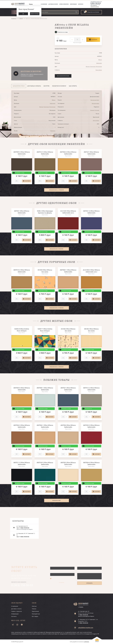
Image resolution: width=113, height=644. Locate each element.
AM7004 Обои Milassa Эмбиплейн (68, 426)
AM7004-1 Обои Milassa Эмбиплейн (68, 271)
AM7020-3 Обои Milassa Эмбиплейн (91, 426)
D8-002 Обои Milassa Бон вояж (91, 330)
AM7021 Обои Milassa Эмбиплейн (22, 212)
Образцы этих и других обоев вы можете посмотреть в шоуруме (32, 75)
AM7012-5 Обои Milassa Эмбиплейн (45, 153)
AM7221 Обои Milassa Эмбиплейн (91, 153)
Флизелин (53, 131)
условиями (62, 582)
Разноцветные (36, 614)
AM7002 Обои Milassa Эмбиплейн (68, 463)
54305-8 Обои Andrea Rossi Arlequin (22, 330)
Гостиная (97, 110)
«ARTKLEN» (87, 642)
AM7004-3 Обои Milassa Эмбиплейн (22, 426)
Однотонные (99, 67)
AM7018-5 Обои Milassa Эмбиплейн (45, 463)
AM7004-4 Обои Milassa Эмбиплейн (91, 463)
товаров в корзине (93, 12)
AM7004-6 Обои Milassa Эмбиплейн (68, 153)
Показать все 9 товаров (56, 249)
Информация (73, 4)
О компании (44, 4)
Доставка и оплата (53, 4)
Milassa (100, 60)
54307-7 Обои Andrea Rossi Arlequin (45, 330)
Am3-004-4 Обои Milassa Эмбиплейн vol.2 (91, 271)
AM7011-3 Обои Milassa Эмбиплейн (22, 463)
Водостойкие (99, 70)
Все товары (35, 616)
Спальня (92, 110)
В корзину (93, 40)
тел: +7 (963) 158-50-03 (23, 528)
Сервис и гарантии (64, 4)
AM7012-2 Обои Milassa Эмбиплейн (91, 389)
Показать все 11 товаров (57, 367)
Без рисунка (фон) (95, 100)
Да (23, 14)
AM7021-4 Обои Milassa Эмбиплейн (91, 212)
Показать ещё (56, 500)
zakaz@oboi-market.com (96, 2)
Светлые (34, 606)
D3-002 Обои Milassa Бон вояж (68, 330)
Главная (14, 19)
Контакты (81, 4)
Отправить (89, 583)
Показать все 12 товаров (56, 308)
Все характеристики (63, 76)
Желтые (88, 67)
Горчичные (93, 67)
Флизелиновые (95, 103)
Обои (21, 19)
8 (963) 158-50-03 (96, 3)
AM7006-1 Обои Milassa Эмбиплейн (45, 389)
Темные (34, 609)
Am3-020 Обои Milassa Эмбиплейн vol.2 (68, 212)
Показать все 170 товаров (56, 190)
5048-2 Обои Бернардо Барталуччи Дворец (45, 212)
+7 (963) (83, 615)
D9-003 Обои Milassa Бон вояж (45, 271)
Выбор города (35, 14)
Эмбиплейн (99, 63)
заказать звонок (95, 7)
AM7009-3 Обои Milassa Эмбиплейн (22, 153)
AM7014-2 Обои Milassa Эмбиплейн (22, 271)
